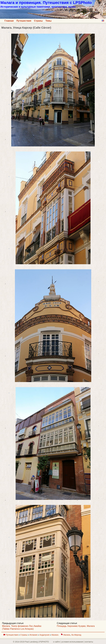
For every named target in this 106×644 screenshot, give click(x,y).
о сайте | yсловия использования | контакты (73, 642)
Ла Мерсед (76, 635)
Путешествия (24, 21)
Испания (34, 635)
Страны (38, 21)
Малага (55, 635)
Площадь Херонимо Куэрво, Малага (76, 626)
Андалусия (45, 635)
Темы (49, 21)
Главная (9, 21)
